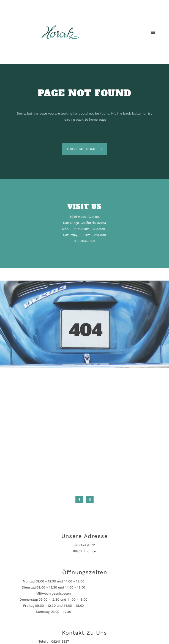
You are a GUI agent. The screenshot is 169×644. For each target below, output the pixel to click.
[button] (153, 32)
